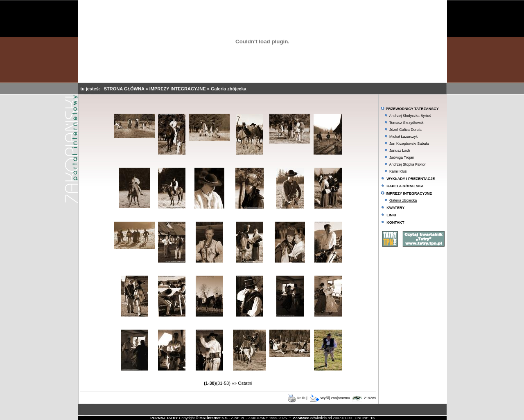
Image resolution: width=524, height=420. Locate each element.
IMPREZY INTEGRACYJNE (178, 89)
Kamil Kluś (398, 171)
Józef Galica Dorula (405, 130)
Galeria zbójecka (229, 89)
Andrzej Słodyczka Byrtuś (410, 116)
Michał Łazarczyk (403, 137)
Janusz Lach (400, 150)
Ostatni (245, 383)
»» (234, 383)
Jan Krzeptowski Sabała (409, 144)
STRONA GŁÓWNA (125, 89)
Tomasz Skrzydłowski (407, 123)
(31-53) (223, 383)
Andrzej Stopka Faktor (408, 164)
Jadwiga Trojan (402, 157)
